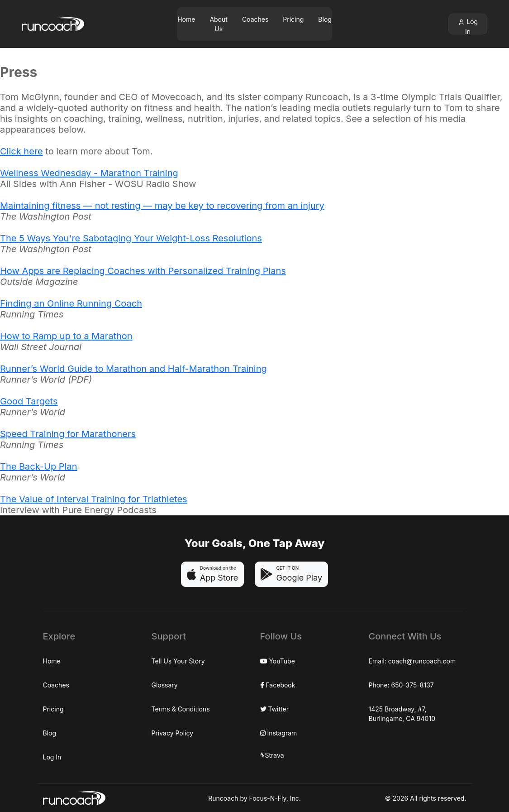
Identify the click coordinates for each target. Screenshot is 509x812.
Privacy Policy (173, 733)
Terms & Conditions (181, 709)
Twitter (274, 709)
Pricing (293, 19)
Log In (468, 26)
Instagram (279, 733)
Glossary (165, 685)
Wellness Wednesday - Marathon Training (89, 173)
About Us (218, 24)
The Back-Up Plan (38, 466)
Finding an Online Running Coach (71, 303)
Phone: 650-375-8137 (401, 685)
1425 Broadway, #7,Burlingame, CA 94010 (402, 714)
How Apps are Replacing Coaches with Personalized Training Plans (143, 271)
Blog (325, 19)
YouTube (278, 661)
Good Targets (29, 401)
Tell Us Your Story (178, 661)
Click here (21, 151)
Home (186, 19)
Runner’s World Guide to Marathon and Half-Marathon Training (133, 369)
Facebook (278, 685)
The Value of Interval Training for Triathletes (94, 499)
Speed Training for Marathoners (68, 434)
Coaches (255, 19)
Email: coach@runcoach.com (412, 661)
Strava (272, 755)
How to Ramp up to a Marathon (66, 336)
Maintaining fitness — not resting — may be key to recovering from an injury (162, 206)
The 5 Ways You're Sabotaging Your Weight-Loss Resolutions (131, 238)
